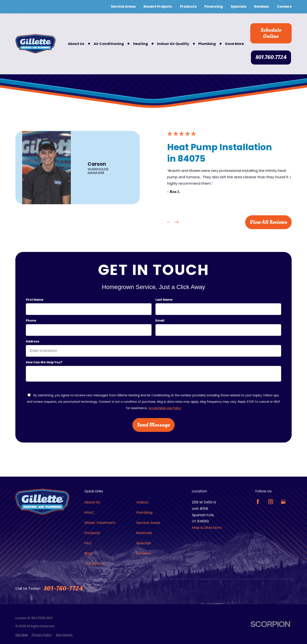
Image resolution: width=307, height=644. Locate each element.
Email (160, 321)
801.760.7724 (271, 57)
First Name (35, 300)
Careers (284, 6)
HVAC (89, 512)
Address (33, 341)
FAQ (88, 543)
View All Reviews (269, 222)
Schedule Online (271, 33)
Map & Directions (207, 528)
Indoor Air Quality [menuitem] (173, 44)
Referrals (144, 533)
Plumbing (144, 512)
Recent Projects (158, 6)
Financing (214, 6)
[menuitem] (22, 635)
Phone (31, 321)
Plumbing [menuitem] (207, 44)
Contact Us (94, 564)
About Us (92, 502)
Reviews (262, 6)
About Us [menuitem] (76, 44)
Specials (239, 6)
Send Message (153, 425)
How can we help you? (44, 362)
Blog (88, 553)
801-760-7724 (63, 589)
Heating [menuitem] (140, 44)
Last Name (164, 300)
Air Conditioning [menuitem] (109, 44)
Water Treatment (100, 523)
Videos (142, 502)
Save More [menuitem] (234, 44)
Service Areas (123, 6)
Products (188, 6)
